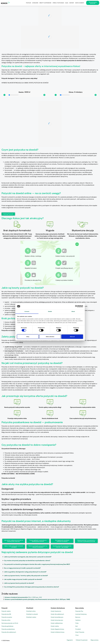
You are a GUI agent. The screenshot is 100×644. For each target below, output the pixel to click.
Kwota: (21, 92)
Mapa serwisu (95, 640)
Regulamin (70, 640)
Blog (67, 3)
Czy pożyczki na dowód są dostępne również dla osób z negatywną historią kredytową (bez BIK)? (37, 564)
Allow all (72, 337)
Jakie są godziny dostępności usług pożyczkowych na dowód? (25, 572)
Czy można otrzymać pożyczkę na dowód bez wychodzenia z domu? (27, 561)
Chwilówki (35, 3)
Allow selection (50, 337)
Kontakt (72, 3)
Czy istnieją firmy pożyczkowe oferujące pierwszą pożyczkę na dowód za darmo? (32, 587)
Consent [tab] (27, 311)
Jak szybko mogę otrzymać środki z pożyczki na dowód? (23, 579)
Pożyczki (28, 3)
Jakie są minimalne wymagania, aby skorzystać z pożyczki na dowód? (28, 557)
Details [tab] (50, 311)
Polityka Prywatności (82, 640)
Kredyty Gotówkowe (45, 3)
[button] (50, 557)
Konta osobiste (80, 3)
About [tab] (73, 311)
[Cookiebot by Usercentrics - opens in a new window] (76, 306)
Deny (28, 337)
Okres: (71, 92)
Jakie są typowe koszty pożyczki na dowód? (19, 583)
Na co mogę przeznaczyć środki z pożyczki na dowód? (22, 568)
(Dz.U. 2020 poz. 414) (23, 597)
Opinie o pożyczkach (58, 3)
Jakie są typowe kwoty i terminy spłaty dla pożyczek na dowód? (26, 576)
